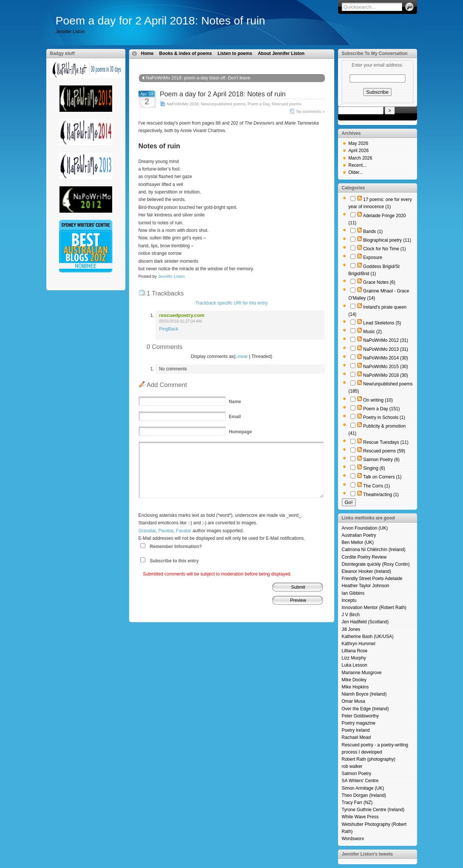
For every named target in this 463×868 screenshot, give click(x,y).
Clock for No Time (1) (385, 249)
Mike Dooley (354, 680)
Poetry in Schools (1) (384, 417)
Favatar (184, 531)
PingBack (169, 329)
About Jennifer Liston (281, 53)
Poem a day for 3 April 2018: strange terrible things (266, 85)
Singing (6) (374, 468)
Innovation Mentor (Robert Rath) (374, 608)
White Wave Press (360, 817)
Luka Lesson (355, 665)
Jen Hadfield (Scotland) (365, 622)
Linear (241, 356)
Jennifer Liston (171, 276)
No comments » (311, 111)
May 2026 (359, 143)
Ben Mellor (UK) (358, 542)
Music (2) (372, 332)
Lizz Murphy (354, 658)
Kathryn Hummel (359, 644)
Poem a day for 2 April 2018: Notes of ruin (161, 21)
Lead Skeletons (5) (382, 323)
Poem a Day (259, 104)
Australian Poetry (359, 535)
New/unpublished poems (223, 104)
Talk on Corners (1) (382, 477)
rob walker (352, 766)
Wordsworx (353, 839)
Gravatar (147, 531)
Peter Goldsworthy (360, 716)
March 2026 (360, 158)
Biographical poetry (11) (387, 240)
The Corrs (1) (377, 486)
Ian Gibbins (353, 593)
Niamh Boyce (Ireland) (364, 694)
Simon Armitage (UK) (363, 788)
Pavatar (166, 531)
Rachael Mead (356, 737)
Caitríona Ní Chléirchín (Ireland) (374, 550)
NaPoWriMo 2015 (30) (386, 367)
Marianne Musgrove (362, 673)
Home (147, 53)
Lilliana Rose (355, 651)
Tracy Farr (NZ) (357, 803)
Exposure (373, 257)
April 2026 (359, 151)
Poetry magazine (359, 723)
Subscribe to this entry (174, 561)
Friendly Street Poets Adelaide (372, 579)
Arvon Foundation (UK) (365, 528)
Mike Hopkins (355, 687)
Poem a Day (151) (382, 409)
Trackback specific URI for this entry (231, 303)
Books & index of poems (186, 53)
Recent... (358, 165)
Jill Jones (351, 629)
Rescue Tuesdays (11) (386, 442)
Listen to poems (235, 53)
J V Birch (351, 615)
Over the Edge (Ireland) (365, 709)
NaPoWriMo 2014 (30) (386, 358)
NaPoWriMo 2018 (183, 104)
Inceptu (349, 600)
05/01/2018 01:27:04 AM (181, 321)
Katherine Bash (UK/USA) (368, 637)
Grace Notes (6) (379, 282)
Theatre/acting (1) (381, 495)
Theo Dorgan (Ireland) (364, 795)
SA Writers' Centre (360, 781)
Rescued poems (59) (384, 451)
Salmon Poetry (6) (382, 460)
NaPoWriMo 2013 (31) (386, 349)
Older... (356, 172)
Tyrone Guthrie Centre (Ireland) (373, 810)
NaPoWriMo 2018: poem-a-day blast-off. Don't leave (198, 78)
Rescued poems (286, 104)
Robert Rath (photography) (369, 759)
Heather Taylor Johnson (366, 586)
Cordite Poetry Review (364, 557)
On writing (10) (378, 400)
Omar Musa (354, 701)
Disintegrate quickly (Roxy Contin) (376, 564)
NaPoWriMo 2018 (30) (386, 375)
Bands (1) (373, 231)
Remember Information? (176, 547)
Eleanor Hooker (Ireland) (366, 571)
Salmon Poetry (357, 774)
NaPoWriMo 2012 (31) (386, 340)
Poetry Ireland (356, 730)
